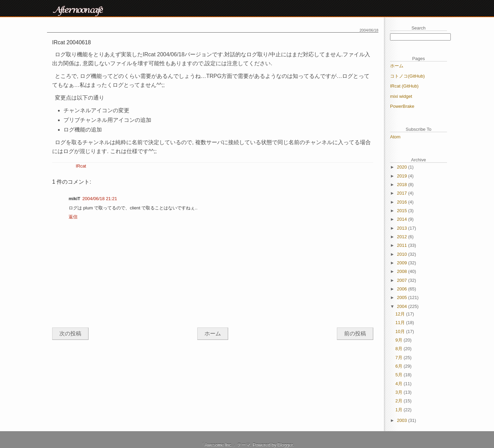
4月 (400, 384)
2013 (403, 228)
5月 (400, 375)
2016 (403, 202)
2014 (403, 219)
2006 (403, 289)
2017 (403, 193)
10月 (401, 331)
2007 (403, 280)
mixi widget (401, 96)
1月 (400, 410)
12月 (401, 314)
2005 (403, 297)
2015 (403, 211)
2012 (403, 237)
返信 (73, 217)
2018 (403, 185)
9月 (400, 340)
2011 (403, 245)
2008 (403, 271)
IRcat (81, 166)
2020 (403, 167)
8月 (400, 349)
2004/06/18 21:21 (100, 199)
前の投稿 (355, 334)
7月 (400, 358)
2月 (400, 401)
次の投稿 (70, 334)
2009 (403, 263)
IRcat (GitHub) (404, 86)
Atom (395, 137)
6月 (400, 366)
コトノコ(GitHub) (407, 76)
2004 (403, 306)
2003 (403, 420)
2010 (403, 254)
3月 (400, 392)
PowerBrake (402, 106)
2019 (403, 176)
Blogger (285, 445)
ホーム (213, 334)
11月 (401, 323)
